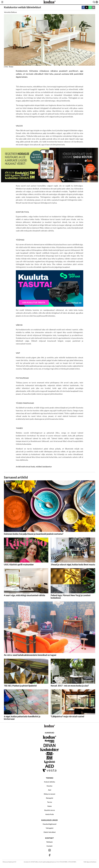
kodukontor (47, 467)
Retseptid (49, 798)
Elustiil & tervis (50, 810)
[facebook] (83, 8)
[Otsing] (94, 2)
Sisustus (49, 786)
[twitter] (87, 8)
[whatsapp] (90, 8)
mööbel (39, 467)
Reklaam (50, 842)
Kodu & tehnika (49, 782)
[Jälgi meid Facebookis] (49, 855)
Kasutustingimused (49, 824)
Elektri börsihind (50, 832)
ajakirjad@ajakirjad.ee (49, 862)
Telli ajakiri (49, 828)
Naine (49, 806)
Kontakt (49, 846)
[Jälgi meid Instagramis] (49, 850)
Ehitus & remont (49, 794)
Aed (50, 790)
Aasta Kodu (50, 814)
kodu (33, 467)
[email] (94, 8)
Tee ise (49, 802)
